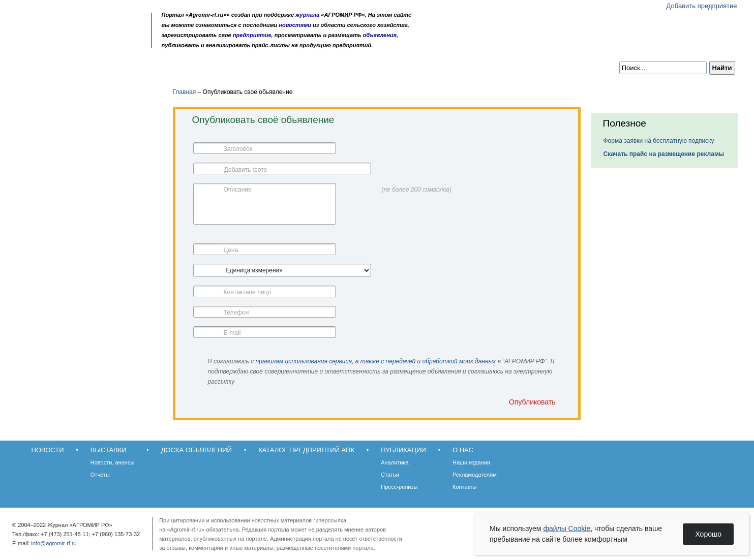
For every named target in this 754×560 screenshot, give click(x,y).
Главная (185, 92)
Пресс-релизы (399, 487)
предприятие (252, 35)
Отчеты (100, 475)
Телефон (236, 313)
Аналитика (395, 462)
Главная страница (63, 42)
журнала (307, 15)
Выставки (92, 67)
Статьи (390, 475)
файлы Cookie (567, 528)
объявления (380, 35)
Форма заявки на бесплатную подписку (659, 141)
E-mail (232, 333)
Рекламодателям (475, 475)
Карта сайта (90, 42)
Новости (42, 67)
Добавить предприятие (702, 6)
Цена (231, 250)
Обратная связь (77, 42)
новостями (295, 25)
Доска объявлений (161, 67)
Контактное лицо (248, 292)
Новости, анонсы (113, 462)
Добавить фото (246, 170)
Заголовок (238, 149)
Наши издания (471, 462)
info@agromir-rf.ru (54, 543)
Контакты (465, 487)
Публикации (344, 67)
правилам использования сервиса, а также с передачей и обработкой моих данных (376, 361)
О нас (393, 67)
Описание (238, 190)
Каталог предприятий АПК (258, 67)
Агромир (81, 24)
